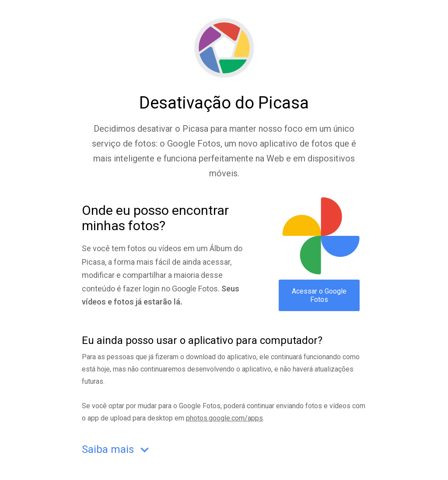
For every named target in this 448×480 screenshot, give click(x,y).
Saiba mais (117, 450)
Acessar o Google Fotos (319, 295)
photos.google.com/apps (224, 418)
